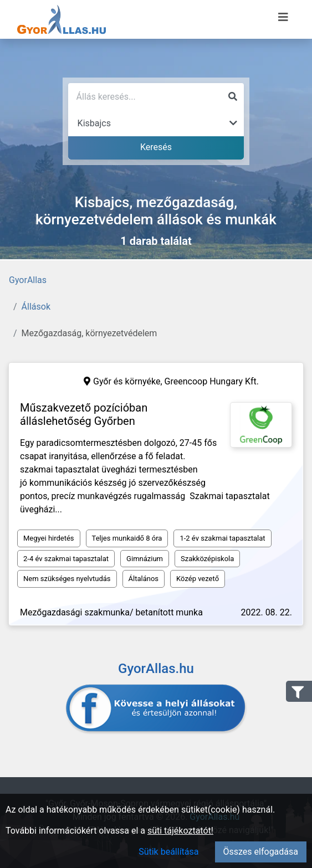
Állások (36, 307)
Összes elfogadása (261, 852)
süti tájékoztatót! (180, 831)
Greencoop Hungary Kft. (212, 381)
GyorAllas (28, 280)
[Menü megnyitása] (283, 17)
